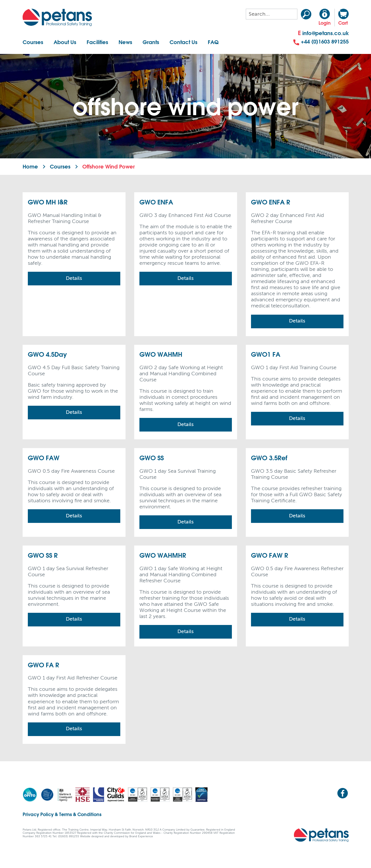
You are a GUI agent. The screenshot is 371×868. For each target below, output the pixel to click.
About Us (65, 42)
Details (74, 278)
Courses (33, 42)
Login (325, 17)
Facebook (343, 793)
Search (306, 14)
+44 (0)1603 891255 (321, 42)
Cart (343, 17)
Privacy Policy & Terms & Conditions (62, 814)
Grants (151, 42)
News (125, 42)
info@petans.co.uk (323, 33)
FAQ (213, 42)
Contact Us (183, 42)
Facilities (97, 42)
